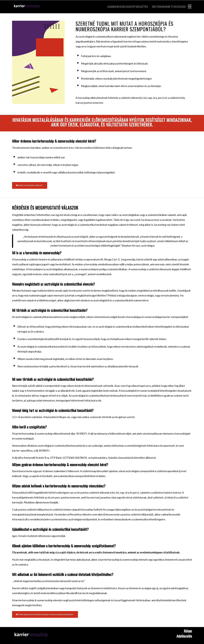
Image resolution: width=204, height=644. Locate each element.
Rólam (188, 631)
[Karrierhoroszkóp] (31, 636)
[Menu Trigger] (190, 6)
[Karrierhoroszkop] (26, 7)
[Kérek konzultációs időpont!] (30, 185)
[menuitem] (128, 7)
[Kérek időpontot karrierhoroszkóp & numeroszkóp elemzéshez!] (45, 614)
